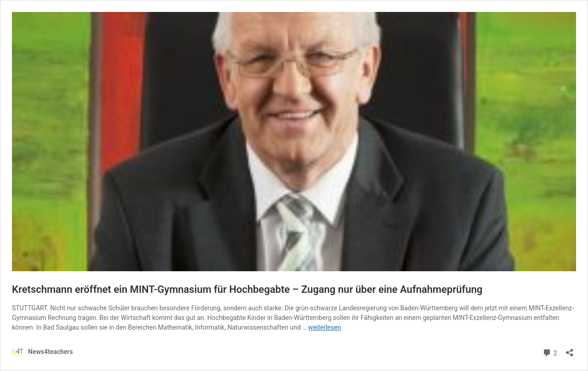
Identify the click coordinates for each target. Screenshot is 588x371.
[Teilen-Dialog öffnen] (570, 350)
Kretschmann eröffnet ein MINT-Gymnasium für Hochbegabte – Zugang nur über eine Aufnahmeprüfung (247, 289)
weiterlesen (325, 327)
